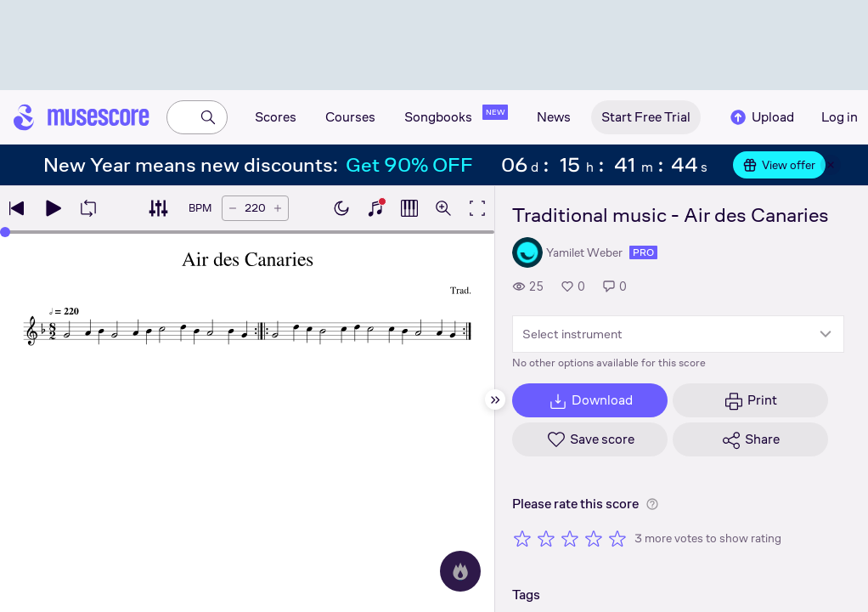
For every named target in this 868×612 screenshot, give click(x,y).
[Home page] (82, 117)
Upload (761, 117)
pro (643, 252)
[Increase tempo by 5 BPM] (278, 208)
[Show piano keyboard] (375, 208)
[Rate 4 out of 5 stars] (594, 538)
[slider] (5, 232)
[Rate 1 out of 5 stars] (522, 538)
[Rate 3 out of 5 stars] (570, 538)
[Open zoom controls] (443, 208)
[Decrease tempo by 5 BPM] (233, 208)
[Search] (208, 117)
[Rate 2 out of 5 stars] (546, 538)
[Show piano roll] (409, 208)
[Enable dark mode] (341, 208)
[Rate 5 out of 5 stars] (617, 538)
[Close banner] (831, 165)
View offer (779, 165)
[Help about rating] (652, 504)
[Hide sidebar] (495, 399)
